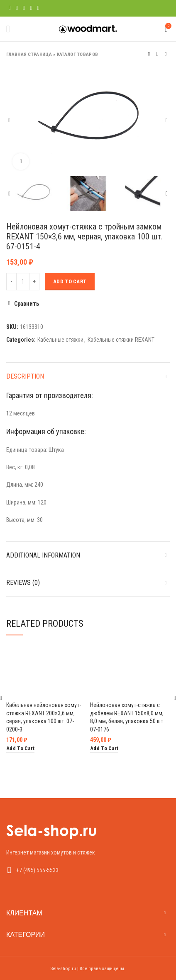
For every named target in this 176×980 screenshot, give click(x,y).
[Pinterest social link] (24, 8)
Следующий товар (166, 54)
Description (25, 376)
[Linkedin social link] (31, 8)
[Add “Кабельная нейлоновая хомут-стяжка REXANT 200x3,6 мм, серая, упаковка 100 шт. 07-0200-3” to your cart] (20, 748)
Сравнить (27, 304)
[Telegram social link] (38, 8)
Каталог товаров (78, 54)
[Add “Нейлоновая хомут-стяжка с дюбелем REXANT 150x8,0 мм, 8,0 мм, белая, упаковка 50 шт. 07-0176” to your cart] (104, 748)
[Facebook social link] (10, 8)
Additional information (43, 555)
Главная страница (29, 54)
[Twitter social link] (17, 8)
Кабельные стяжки (60, 340)
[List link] (88, 870)
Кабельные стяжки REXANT (121, 340)
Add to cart (70, 281)
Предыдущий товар (149, 54)
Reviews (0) (23, 583)
